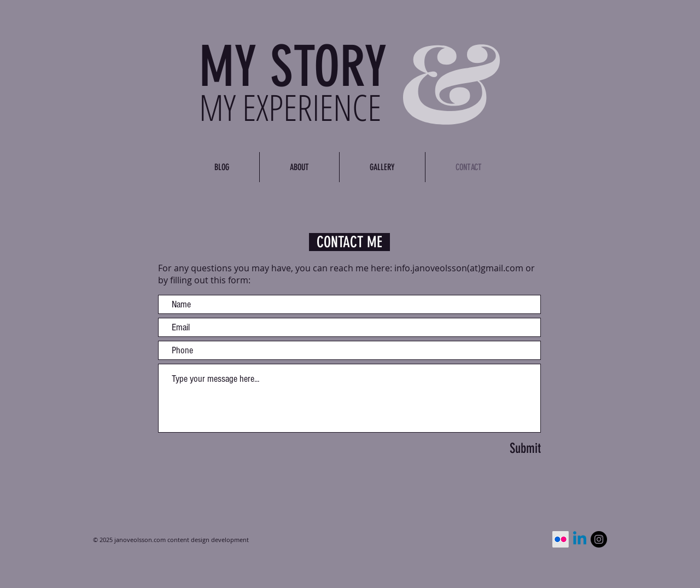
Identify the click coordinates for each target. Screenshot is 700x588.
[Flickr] (561, 539)
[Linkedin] (580, 539)
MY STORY (293, 67)
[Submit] (490, 448)
